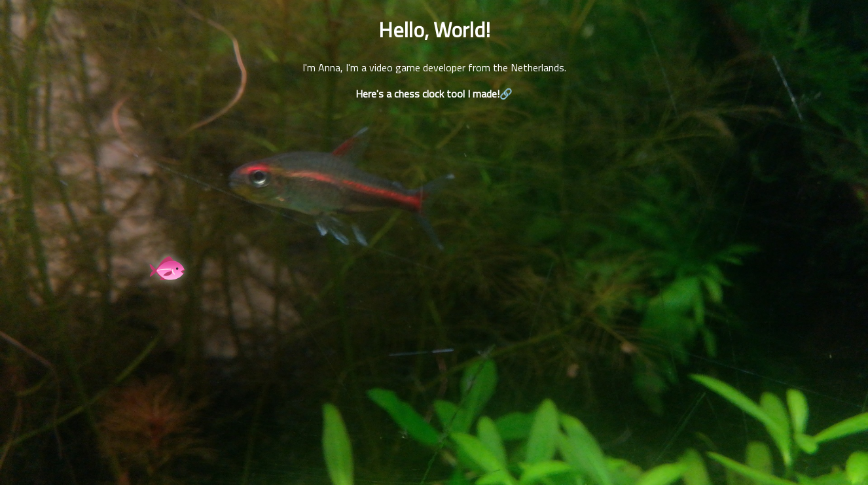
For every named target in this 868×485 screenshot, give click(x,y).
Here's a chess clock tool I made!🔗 (434, 94)
